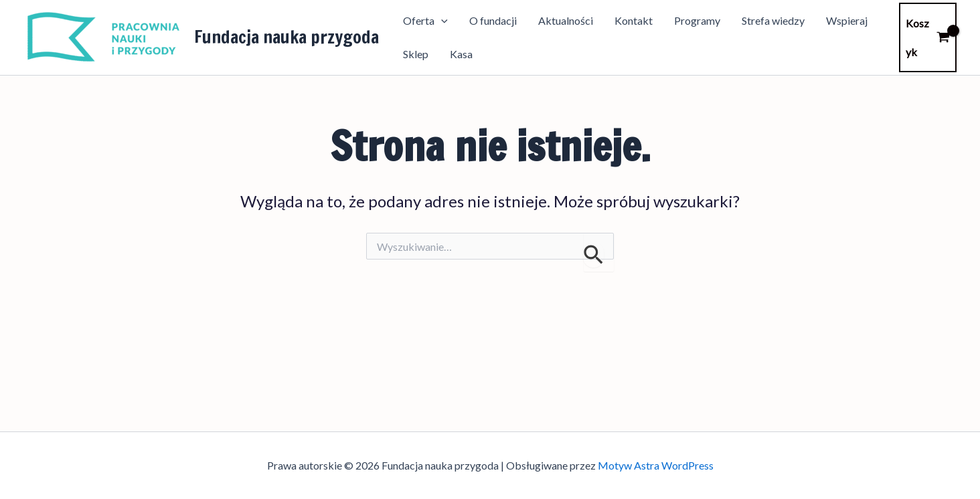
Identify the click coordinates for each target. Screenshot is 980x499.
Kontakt (634, 20)
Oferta (425, 21)
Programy (697, 20)
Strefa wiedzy (773, 20)
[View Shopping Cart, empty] (928, 37)
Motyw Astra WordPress (656, 465)
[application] (441, 21)
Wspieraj (847, 20)
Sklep (416, 54)
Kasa (461, 54)
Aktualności (566, 20)
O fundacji (493, 20)
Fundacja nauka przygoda (287, 37)
